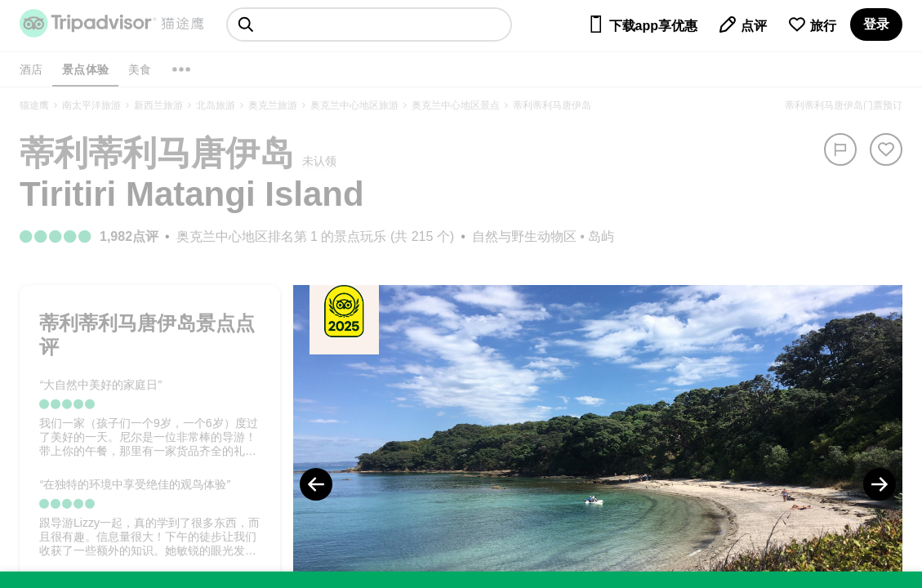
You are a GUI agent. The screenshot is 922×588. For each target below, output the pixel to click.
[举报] (840, 149)
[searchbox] (369, 24)
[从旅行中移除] (886, 149)
